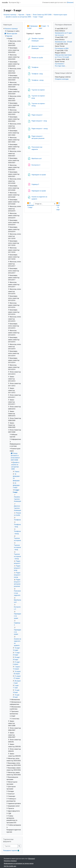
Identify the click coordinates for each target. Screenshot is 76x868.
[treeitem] (12, 430)
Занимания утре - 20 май (63, 42)
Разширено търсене (10, 850)
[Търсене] (10, 846)
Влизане (70, 2)
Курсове (21, 15)
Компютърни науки (60, 15)
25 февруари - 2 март (30, 205)
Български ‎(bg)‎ (14, 2)
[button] (19, 851)
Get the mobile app (10, 866)
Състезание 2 (60, 64)
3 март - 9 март (38, 17)
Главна (17, 472)
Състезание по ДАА (62, 48)
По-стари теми (60, 66)
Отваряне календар (62, 79)
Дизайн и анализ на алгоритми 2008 (18, 17)
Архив (28, 15)
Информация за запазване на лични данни (19, 863)
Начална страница (10, 15)
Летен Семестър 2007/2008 (42, 15)
